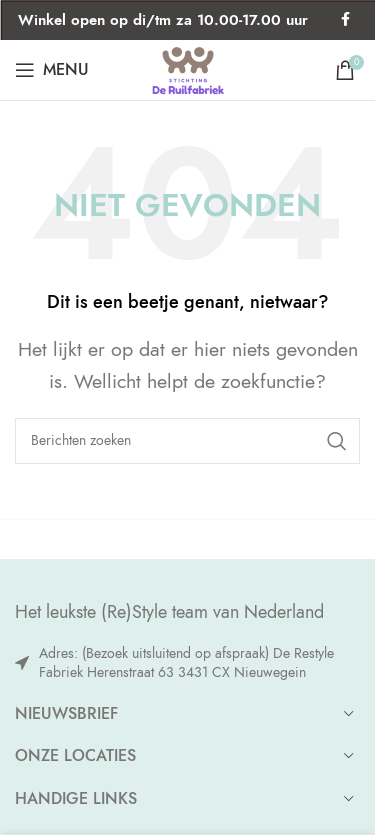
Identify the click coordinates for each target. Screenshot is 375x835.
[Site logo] (188, 67)
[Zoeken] (187, 441)
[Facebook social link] (345, 20)
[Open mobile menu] (52, 70)
